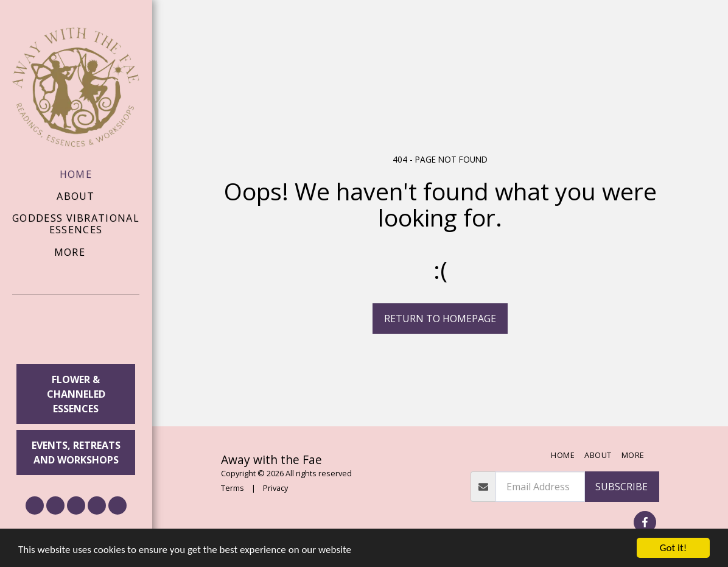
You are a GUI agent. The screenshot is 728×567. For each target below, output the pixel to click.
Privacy (275, 488)
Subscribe (621, 487)
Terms (233, 488)
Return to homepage (440, 319)
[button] (76, 332)
